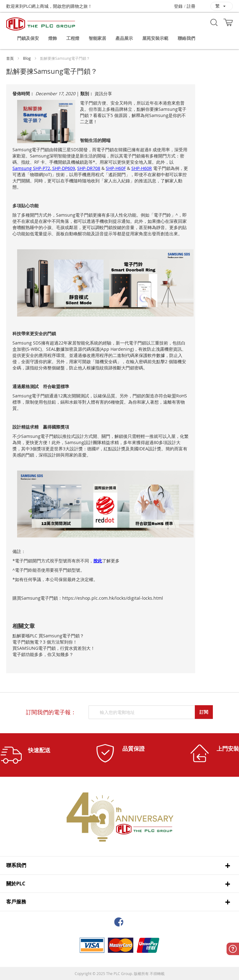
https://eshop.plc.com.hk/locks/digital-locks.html (113, 598)
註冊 (191, 6)
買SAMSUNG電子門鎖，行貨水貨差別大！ (54, 648)
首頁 (10, 58)
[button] (222, 6)
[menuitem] (28, 38)
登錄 (178, 6)
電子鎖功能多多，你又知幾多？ (43, 654)
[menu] (123, 38)
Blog (27, 58)
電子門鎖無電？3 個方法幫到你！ (45, 642)
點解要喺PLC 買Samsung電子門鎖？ (48, 636)
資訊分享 (103, 94)
